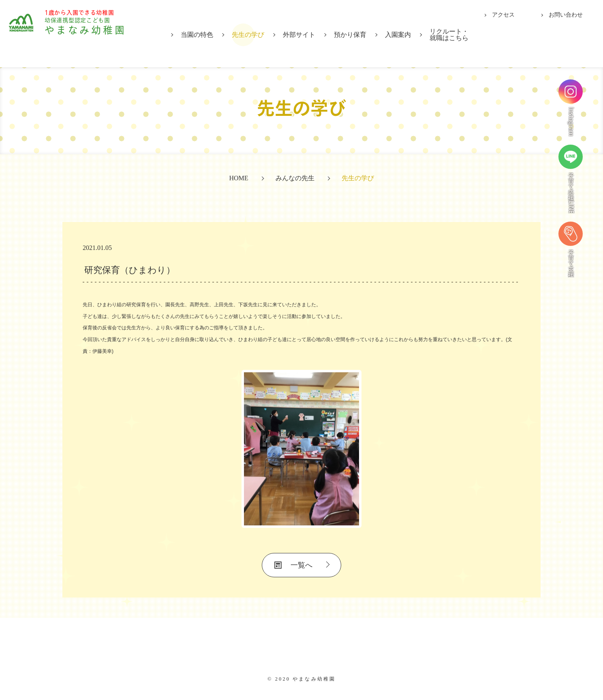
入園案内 (398, 35)
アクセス (503, 15)
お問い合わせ (566, 15)
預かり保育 (350, 35)
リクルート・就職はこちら (449, 35)
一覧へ (301, 565)
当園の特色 (197, 35)
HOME (238, 178)
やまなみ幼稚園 (98, 33)
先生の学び (248, 35)
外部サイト (299, 35)
